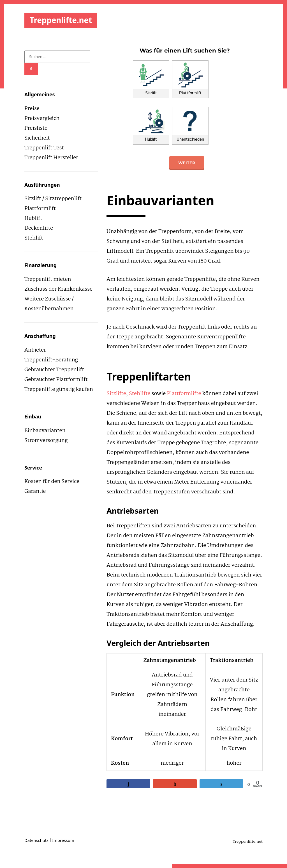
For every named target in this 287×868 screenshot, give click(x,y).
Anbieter (35, 350)
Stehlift (34, 238)
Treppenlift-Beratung (51, 360)
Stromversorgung (46, 441)
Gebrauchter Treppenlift (54, 370)
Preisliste (36, 128)
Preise (32, 109)
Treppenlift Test (44, 148)
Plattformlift (40, 209)
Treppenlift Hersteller (51, 158)
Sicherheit (37, 138)
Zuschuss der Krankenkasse (58, 289)
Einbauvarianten (45, 431)
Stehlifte (140, 394)
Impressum (63, 840)
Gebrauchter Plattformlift (56, 380)
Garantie (35, 491)
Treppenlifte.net (61, 20)
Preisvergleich (42, 119)
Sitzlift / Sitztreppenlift (53, 199)
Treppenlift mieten (48, 279)
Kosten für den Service (52, 482)
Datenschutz (36, 840)
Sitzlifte (116, 394)
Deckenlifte (39, 228)
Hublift (33, 218)
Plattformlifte (184, 394)
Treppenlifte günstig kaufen (59, 389)
